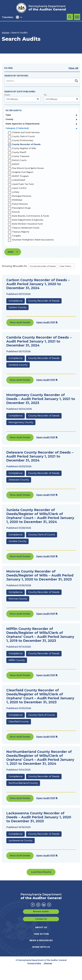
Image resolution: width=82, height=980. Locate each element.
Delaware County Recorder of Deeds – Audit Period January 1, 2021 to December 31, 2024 (40, 456)
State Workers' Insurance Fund (27, 224)
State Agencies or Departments (23, 124)
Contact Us (41, 919)
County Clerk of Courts (23, 136)
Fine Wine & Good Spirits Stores (28, 168)
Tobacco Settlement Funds (26, 228)
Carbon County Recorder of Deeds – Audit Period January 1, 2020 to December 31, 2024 (38, 284)
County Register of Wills (24, 148)
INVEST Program (20, 176)
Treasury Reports (21, 232)
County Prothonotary (23, 140)
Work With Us (41, 947)
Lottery (16, 192)
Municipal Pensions (22, 196)
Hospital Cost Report (23, 172)
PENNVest (17, 200)
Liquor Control (19, 188)
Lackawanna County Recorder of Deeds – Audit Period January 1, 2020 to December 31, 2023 (39, 817)
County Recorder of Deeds (26, 144)
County (9, 119)
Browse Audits (41, 912)
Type (8, 115)
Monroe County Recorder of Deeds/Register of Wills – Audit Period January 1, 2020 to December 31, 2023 (40, 575)
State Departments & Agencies (28, 220)
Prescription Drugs (21, 208)
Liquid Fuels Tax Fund (23, 184)
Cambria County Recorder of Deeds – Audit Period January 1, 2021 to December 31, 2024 (39, 341)
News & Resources (41, 940)
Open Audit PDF (46, 322)
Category (17, 128)
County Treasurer (21, 156)
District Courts (19, 160)
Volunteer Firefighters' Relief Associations (33, 240)
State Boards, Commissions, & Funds (30, 216)
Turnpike (16, 236)
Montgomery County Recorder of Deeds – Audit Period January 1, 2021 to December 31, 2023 (41, 399)
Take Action (41, 934)
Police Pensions (20, 204)
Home (5, 33)
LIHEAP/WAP (19, 180)
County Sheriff (19, 152)
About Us (41, 927)
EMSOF (16, 164)
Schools (16, 212)
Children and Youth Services (26, 132)
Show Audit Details (20, 322)
